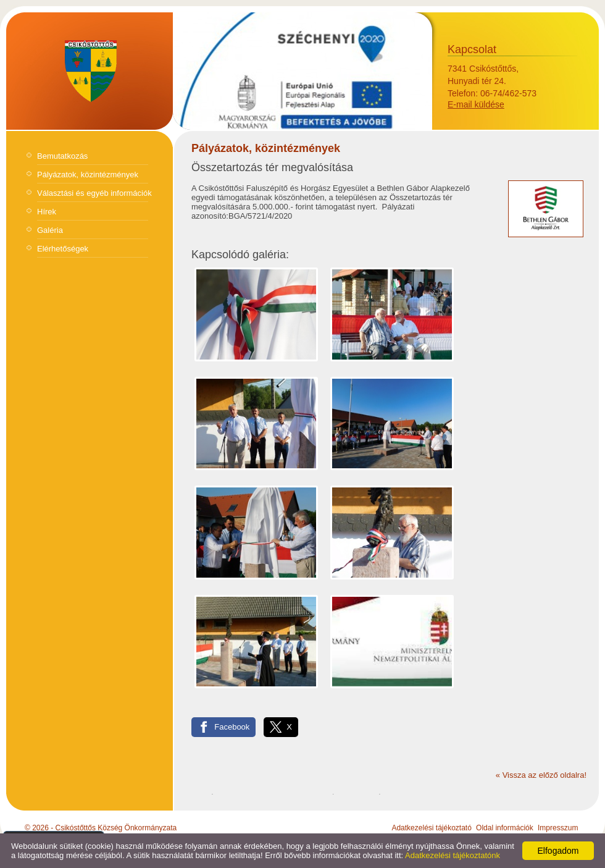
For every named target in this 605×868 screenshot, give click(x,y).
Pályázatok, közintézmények (88, 175)
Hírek (47, 212)
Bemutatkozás (62, 156)
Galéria (50, 230)
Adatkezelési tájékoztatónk (453, 855)
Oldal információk (505, 828)
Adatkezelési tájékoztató (431, 828)
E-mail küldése (476, 104)
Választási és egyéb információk (94, 193)
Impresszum (558, 828)
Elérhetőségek (63, 249)
